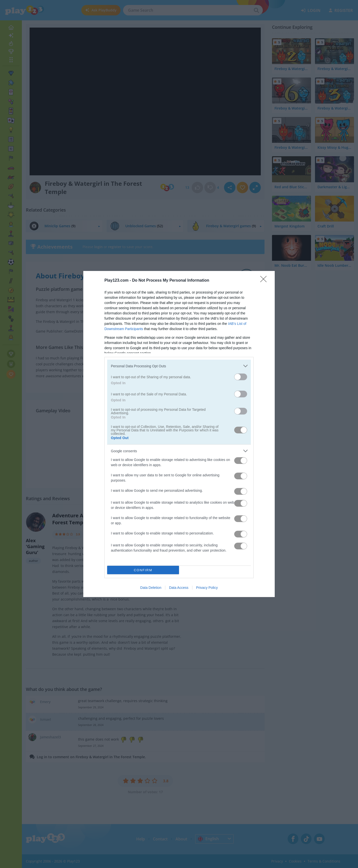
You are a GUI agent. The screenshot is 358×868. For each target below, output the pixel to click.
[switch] (241, 377)
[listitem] (179, 366)
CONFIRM (143, 570)
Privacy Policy (207, 588)
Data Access (179, 588)
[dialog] (179, 434)
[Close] (265, 281)
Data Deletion (151, 588)
